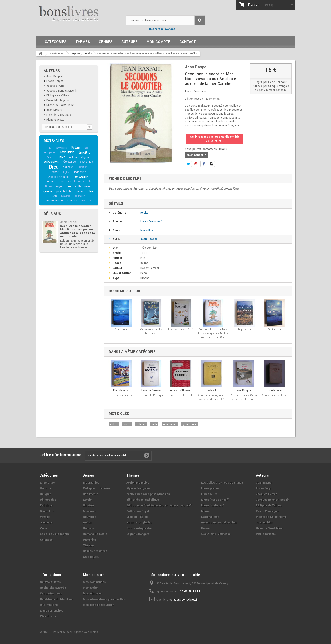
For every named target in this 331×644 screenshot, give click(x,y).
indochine (80, 172)
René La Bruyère (151, 390)
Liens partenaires (52, 611)
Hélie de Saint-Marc (59, 115)
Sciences (46, 540)
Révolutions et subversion (219, 523)
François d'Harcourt (181, 390)
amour (50, 182)
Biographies (91, 483)
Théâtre (88, 545)
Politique (46, 505)
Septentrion (121, 329)
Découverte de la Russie (275, 395)
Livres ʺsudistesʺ (151, 221)
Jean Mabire (54, 110)
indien (114, 424)
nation (73, 157)
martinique (170, 424)
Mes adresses (92, 594)
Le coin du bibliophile (55, 534)
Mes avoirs (90, 588)
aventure (86, 201)
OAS (54, 196)
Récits (144, 213)
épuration (80, 196)
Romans (88, 528)
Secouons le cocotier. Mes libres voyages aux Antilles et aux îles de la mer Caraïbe (78, 231)
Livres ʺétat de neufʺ (215, 500)
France (55, 172)
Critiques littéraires (97, 488)
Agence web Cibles (86, 632)
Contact (188, 42)
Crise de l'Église (137, 517)
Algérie (85, 157)
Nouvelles (147, 230)
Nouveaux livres (50, 582)
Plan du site (48, 616)
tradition (85, 153)
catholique (86, 162)
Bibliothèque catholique (143, 500)
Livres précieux (211, 488)
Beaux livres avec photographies (148, 494)
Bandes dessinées (95, 551)
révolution (67, 152)
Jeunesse (46, 523)
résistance (69, 162)
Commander (197, 155)
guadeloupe (190, 424)
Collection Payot (138, 511)
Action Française (138, 483)
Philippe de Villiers (58, 95)
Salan (50, 157)
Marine (206, 511)
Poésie (88, 523)
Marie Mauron (121, 390)
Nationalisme (210, 517)
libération (82, 167)
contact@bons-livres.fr (184, 600)
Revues (206, 528)
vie (89, 182)
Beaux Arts (47, 511)
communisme (54, 201)
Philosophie (48, 500)
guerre (48, 191)
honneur (68, 167)
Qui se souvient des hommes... (151, 331)
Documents (91, 494)
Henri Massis (275, 390)
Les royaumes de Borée (181, 329)
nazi (87, 148)
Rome (48, 186)
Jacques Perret (56, 86)
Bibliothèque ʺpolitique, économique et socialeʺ (159, 505)
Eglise (67, 172)
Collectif (211, 390)
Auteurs (130, 42)
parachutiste (64, 191)
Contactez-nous (51, 594)
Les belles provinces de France (222, 483)
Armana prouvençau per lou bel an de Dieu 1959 (211, 397)
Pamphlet (90, 540)
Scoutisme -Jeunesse (216, 534)
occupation (50, 152)
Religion (46, 494)
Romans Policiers (95, 534)
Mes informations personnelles (104, 599)
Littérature (47, 483)
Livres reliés (209, 494)
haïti (154, 424)
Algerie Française (138, 488)
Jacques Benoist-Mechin (62, 91)
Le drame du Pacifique (151, 395)
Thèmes (83, 42)
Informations (49, 605)
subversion (51, 162)
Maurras (66, 196)
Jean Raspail (54, 76)
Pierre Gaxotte (55, 120)
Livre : (189, 92)
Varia (43, 528)
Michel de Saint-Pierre (60, 105)
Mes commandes (94, 582)
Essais (87, 500)
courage (72, 201)
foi (91, 191)
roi (69, 186)
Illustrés (89, 505)
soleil (127, 424)
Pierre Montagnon (58, 100)
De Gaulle (81, 177)
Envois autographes (139, 528)
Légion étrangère (138, 534)
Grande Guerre (76, 182)
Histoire (45, 488)
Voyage (45, 517)
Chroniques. (91, 557)
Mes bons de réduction (99, 605)
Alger (59, 186)
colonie (141, 424)
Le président (245, 329)
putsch (80, 191)
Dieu (54, 167)
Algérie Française (59, 177)
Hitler (61, 157)
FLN (50, 148)
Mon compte (158, 42)
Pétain (75, 148)
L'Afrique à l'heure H (181, 395)
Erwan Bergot (55, 81)
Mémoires (90, 511)
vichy (61, 182)
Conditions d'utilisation (56, 599)
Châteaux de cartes (121, 395)
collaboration (83, 186)
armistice (61, 148)
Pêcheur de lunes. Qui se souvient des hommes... (244, 397)
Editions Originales (139, 523)
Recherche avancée (162, 29)
